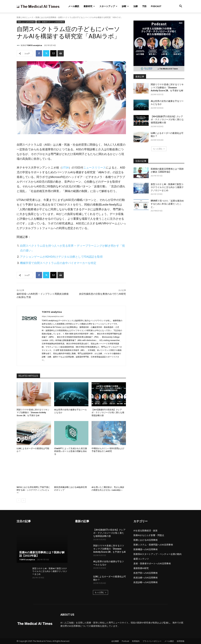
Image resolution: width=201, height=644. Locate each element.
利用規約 (136, 641)
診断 (125, 6)
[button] (181, 7)
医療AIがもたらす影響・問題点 (149, 535)
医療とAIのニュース (25, 17)
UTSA (65, 168)
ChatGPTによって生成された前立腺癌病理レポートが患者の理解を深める (71, 451)
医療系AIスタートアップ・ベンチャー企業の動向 (158, 554)
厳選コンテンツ (141, 559)
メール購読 (74, 6)
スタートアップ (108, 6)
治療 (136, 6)
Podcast (156, 6)
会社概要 (115, 641)
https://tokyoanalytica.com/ (53, 316)
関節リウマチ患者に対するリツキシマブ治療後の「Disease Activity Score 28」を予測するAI (33, 412)
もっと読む (159, 149)
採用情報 (181, 641)
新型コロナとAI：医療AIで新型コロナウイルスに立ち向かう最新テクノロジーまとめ (167, 187)
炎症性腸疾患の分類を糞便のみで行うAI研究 (102, 294)
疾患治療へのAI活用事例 (145, 578)
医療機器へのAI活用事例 (145, 549)
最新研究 (89, 6)
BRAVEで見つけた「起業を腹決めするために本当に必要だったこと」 (167, 204)
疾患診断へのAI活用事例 (145, 582)
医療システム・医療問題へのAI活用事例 (153, 545)
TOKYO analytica (34, 45)
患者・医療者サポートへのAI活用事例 (51, 22)
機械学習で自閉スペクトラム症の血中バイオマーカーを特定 (58, 263)
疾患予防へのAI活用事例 (145, 573)
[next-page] (24, 500)
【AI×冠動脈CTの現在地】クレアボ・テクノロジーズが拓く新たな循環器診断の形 (108, 412)
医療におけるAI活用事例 (46, 17)
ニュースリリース (95, 168)
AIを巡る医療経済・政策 (145, 530)
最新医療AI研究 (141, 568)
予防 (144, 6)
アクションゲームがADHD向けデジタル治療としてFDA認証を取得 (61, 257)
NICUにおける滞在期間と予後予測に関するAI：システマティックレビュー (33, 490)
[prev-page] (19, 500)
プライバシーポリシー (152, 641)
